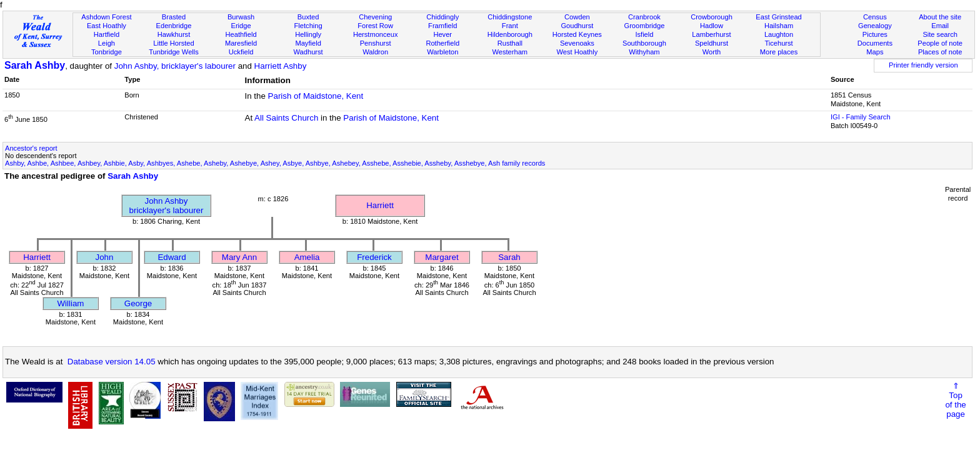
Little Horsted (173, 43)
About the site (940, 17)
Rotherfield (442, 43)
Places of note (940, 52)
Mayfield (308, 43)
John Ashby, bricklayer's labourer (175, 66)
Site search (940, 34)
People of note (940, 43)
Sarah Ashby (35, 65)
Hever (442, 34)
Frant (510, 26)
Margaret (442, 257)
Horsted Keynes (577, 34)
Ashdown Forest (106, 17)
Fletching (308, 26)
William (71, 303)
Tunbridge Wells (174, 52)
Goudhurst (577, 26)
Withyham (644, 52)
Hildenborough (510, 34)
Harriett (380, 205)
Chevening (375, 17)
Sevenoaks (577, 43)
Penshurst (376, 43)
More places (779, 52)
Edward (172, 257)
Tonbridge (107, 52)
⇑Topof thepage (955, 400)
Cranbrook (644, 17)
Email (940, 26)
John (105, 257)
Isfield (644, 34)
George (138, 303)
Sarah (509, 257)
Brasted (174, 17)
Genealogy (875, 26)
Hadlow (712, 26)
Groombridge (645, 26)
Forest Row (375, 26)
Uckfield (241, 52)
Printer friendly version (923, 65)
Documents (875, 43)
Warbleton (442, 52)
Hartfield (107, 34)
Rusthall (510, 43)
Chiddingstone (510, 17)
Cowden (577, 17)
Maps (875, 52)
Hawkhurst (174, 34)
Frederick (374, 257)
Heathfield (241, 34)
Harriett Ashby (281, 66)
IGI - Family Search (861, 117)
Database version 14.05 (112, 362)
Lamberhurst (711, 34)
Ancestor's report (31, 148)
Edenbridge (174, 26)
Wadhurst (308, 52)
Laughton (779, 34)
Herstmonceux (376, 34)
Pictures (875, 34)
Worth (712, 52)
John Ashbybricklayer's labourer (167, 206)
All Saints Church (286, 118)
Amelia (307, 257)
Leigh (107, 43)
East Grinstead (778, 17)
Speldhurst (712, 43)
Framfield (442, 26)
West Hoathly (577, 52)
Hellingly (308, 34)
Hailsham (779, 26)
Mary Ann (239, 257)
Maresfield (241, 43)
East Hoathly (107, 26)
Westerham (510, 52)
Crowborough (712, 17)
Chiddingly (442, 17)
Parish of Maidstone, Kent (316, 96)
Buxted (308, 17)
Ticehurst (778, 43)
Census (875, 17)
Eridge (241, 26)
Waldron (375, 52)
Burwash (241, 17)
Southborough (644, 43)
